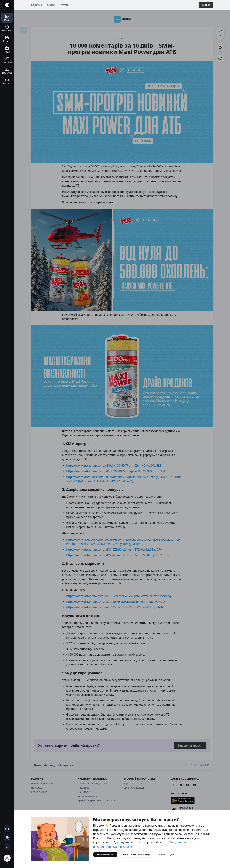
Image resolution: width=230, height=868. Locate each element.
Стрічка (37, 5)
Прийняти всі (105, 854)
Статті (64, 5)
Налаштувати (168, 854)
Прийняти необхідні (137, 854)
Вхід (206, 5)
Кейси (51, 5)
